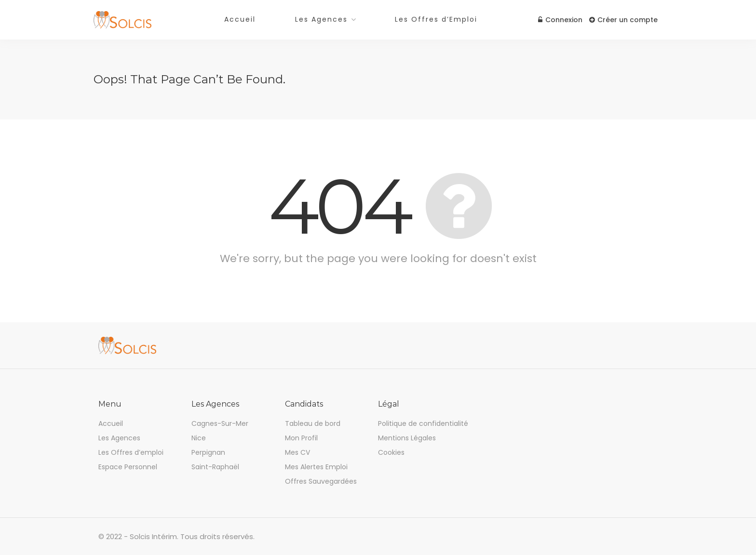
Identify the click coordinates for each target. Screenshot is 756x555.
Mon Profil (301, 438)
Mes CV (297, 452)
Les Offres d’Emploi (436, 19)
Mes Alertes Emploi (316, 467)
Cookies (391, 452)
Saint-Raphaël (215, 467)
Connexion (559, 20)
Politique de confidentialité (423, 423)
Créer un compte (623, 20)
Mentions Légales (407, 438)
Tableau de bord (313, 423)
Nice (199, 438)
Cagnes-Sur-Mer (220, 423)
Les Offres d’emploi (131, 452)
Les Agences (321, 19)
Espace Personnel (128, 467)
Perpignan (208, 452)
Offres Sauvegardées (321, 481)
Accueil (240, 19)
